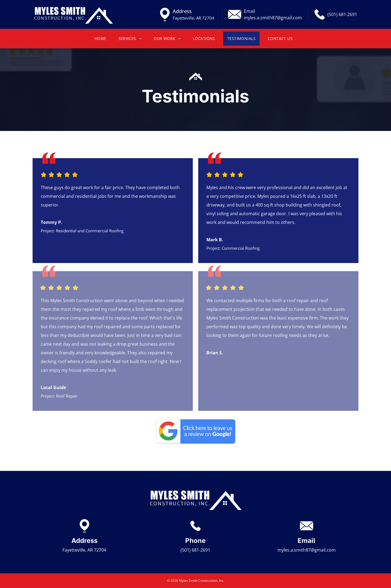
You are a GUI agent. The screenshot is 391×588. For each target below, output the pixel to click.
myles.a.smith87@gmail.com (273, 18)
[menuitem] (103, 39)
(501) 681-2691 (342, 14)
